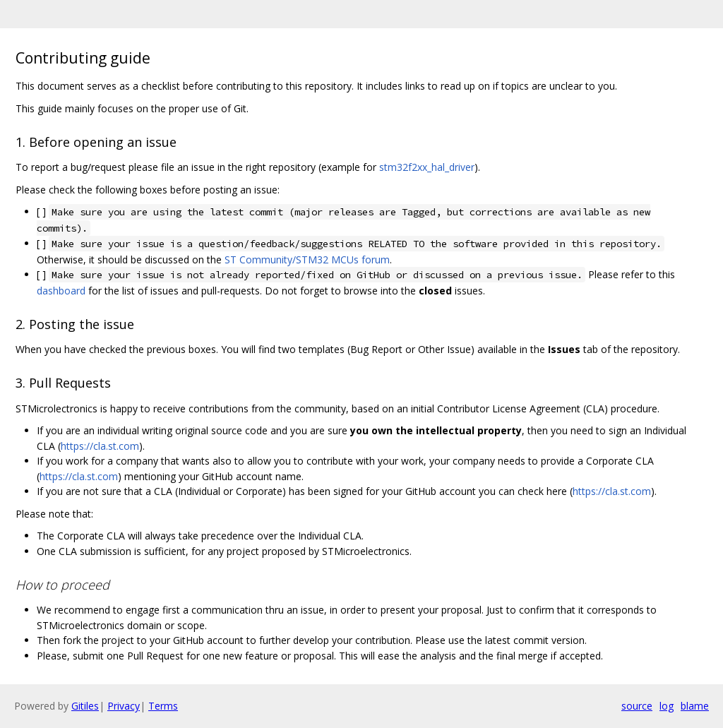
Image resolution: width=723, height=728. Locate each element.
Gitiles (85, 706)
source (637, 706)
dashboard (61, 291)
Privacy (124, 706)
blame (695, 706)
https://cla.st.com (100, 446)
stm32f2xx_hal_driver (427, 167)
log (667, 706)
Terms (163, 706)
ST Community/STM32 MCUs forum (307, 259)
